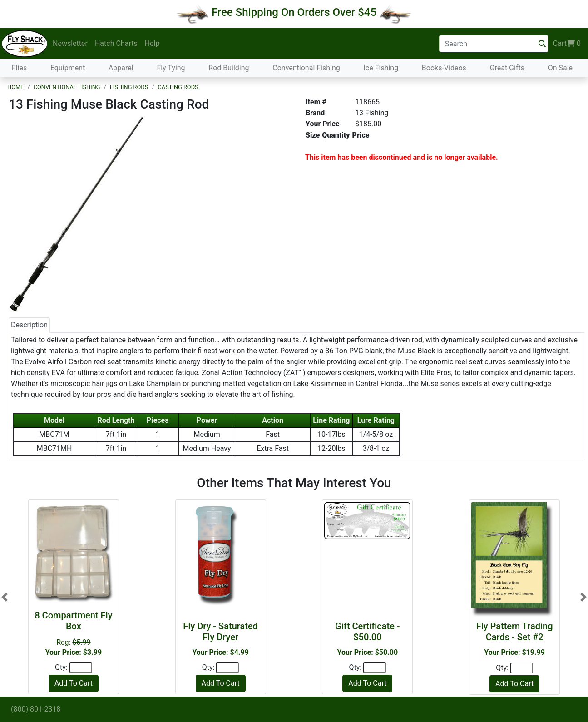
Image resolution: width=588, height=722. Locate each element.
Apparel (121, 68)
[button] (5, 597)
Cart (567, 44)
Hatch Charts (116, 43)
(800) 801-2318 (36, 709)
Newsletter (70, 43)
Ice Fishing (381, 68)
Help (152, 43)
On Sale (560, 68)
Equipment (68, 68)
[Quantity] (81, 668)
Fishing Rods (129, 87)
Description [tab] (29, 325)
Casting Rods (178, 87)
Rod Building (229, 68)
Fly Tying (171, 68)
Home (15, 87)
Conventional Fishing (306, 68)
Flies (19, 68)
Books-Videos (444, 68)
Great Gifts (507, 68)
